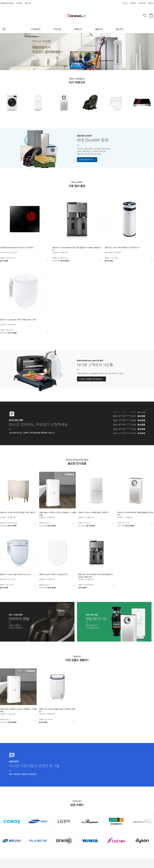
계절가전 (78, 29)
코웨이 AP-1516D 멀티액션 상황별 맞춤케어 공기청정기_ (135, 509)
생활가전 (99, 29)
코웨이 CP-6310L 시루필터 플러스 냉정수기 (95, 509)
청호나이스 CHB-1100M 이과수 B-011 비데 (16, 571)
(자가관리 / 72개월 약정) (51, 708)
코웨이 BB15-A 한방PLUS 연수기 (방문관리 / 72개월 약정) (57, 509)
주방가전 (57, 29)
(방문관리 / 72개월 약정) (51, 512)
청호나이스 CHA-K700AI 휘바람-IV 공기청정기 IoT (125, 241)
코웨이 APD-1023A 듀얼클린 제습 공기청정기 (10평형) (57, 706)
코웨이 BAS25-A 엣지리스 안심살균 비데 (55, 571)
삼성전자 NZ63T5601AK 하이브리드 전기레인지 (20, 241)
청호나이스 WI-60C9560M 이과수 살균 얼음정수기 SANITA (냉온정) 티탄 (77, 241)
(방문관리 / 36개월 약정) (67, 244)
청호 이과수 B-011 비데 (12, 574)
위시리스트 (142, 3)
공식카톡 (19, 3)
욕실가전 (119, 29)
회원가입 (133, 3)
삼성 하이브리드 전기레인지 (15, 244)
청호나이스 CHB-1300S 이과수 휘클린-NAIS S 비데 (21, 313)
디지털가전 (36, 29)
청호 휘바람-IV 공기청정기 (119, 244)
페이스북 (28, 3)
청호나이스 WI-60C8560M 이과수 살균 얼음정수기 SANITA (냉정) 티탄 (96, 571)
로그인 (125, 3)
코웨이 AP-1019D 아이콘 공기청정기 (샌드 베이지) (18, 509)
